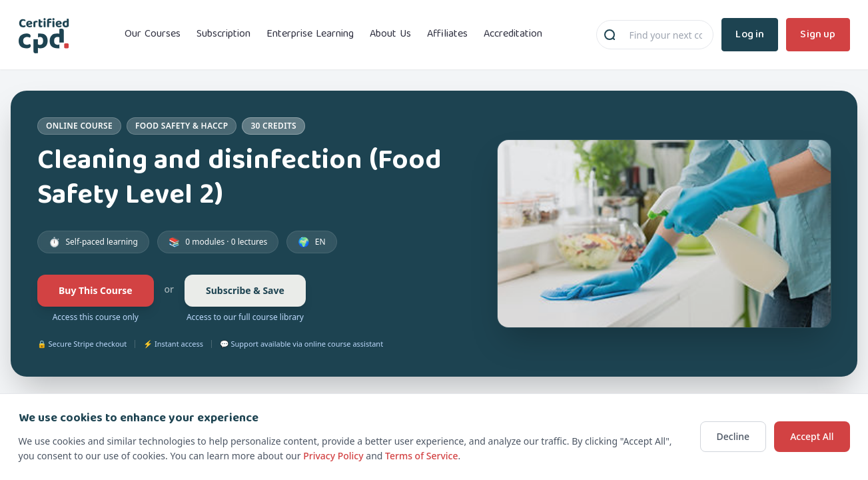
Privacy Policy (333, 456)
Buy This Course (96, 290)
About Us (390, 35)
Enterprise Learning (310, 35)
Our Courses (153, 35)
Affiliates (447, 35)
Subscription (223, 35)
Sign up (818, 34)
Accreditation (513, 35)
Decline (733, 436)
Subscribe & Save (245, 290)
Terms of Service (421, 456)
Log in (750, 34)
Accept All (812, 436)
